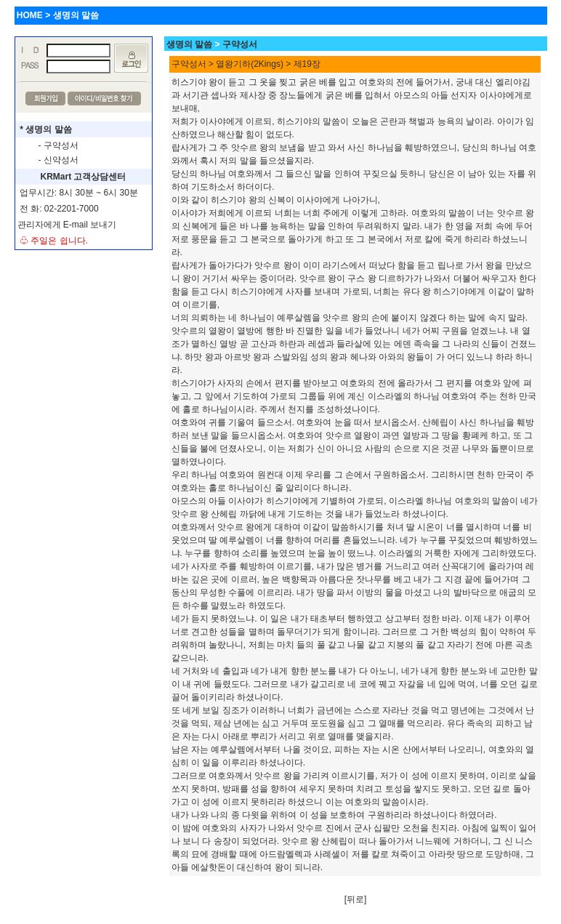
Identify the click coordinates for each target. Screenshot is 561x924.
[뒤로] (356, 899)
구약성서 (240, 44)
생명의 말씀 (189, 44)
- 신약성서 (58, 160)
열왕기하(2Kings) (250, 64)
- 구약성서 (58, 145)
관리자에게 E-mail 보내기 (67, 225)
